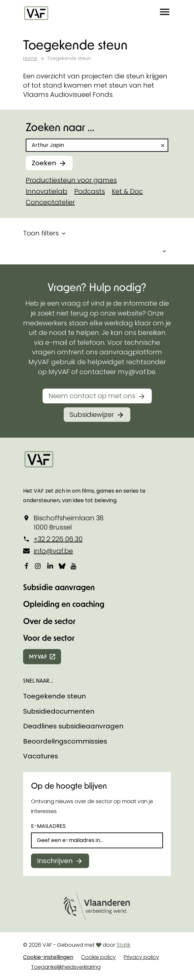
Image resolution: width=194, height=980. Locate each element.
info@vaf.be (53, 551)
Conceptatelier (50, 202)
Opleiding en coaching (64, 604)
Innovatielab (47, 191)
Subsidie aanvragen (59, 587)
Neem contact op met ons (92, 396)
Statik (123, 945)
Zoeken (44, 163)
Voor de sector (49, 638)
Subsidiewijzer (92, 415)
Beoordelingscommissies (65, 741)
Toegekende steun (54, 696)
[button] (165, 13)
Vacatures (41, 756)
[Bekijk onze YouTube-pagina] (74, 566)
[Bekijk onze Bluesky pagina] (62, 566)
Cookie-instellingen (48, 957)
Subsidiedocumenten (59, 711)
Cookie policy (98, 957)
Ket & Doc (127, 191)
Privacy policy (141, 957)
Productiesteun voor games (71, 180)
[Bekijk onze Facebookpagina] (26, 566)
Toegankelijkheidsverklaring (66, 967)
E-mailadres (48, 826)
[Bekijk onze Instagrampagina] (38, 566)
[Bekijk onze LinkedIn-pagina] (50, 566)
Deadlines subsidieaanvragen (73, 726)
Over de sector (49, 621)
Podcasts (90, 191)
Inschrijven (55, 861)
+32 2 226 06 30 (58, 539)
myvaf (38, 656)
